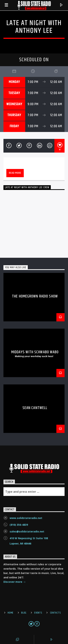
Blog (24, 613)
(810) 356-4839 (19, 525)
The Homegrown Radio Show (35, 296)
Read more (15, 173)
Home (11, 613)
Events (38, 613)
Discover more (15, 582)
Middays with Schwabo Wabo (35, 352)
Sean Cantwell (35, 408)
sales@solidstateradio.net (27, 531)
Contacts (55, 613)
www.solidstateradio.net (26, 518)
